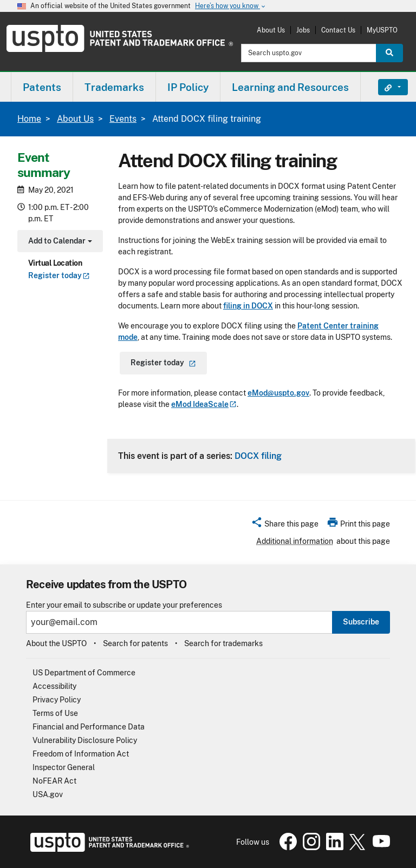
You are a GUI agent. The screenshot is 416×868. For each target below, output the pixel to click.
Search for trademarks (223, 643)
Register (59, 275)
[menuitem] (42, 87)
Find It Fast (385, 87)
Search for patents (135, 643)
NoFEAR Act (54, 781)
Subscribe (361, 622)
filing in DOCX (248, 306)
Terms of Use (55, 713)
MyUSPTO (382, 30)
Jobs (303, 30)
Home (29, 119)
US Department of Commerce (84, 673)
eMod (204, 404)
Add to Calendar (59, 242)
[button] (285, 525)
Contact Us (338, 30)
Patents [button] (42, 87)
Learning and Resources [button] (290, 87)
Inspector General (64, 767)
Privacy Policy (57, 700)
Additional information (295, 541)
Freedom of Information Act (81, 754)
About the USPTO (56, 643)
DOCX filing (258, 456)
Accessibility (54, 686)
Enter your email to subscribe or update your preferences (124, 605)
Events (123, 119)
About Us (271, 30)
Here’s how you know (231, 6)
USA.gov (48, 794)
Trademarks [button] (114, 87)
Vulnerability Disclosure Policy (85, 740)
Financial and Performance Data (89, 727)
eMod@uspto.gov (278, 393)
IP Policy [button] (188, 87)
